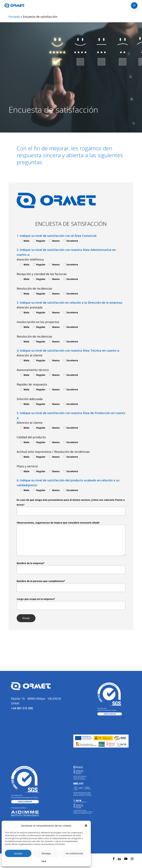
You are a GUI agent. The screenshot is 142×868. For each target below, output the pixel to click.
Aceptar (18, 853)
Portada (14, 17)
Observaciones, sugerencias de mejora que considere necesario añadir (71, 539)
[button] (86, 826)
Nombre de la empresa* (71, 568)
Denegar (46, 853)
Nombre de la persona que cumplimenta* (71, 586)
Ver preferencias (74, 853)
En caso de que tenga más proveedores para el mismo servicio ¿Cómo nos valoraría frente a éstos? (71, 507)
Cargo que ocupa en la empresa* (71, 604)
